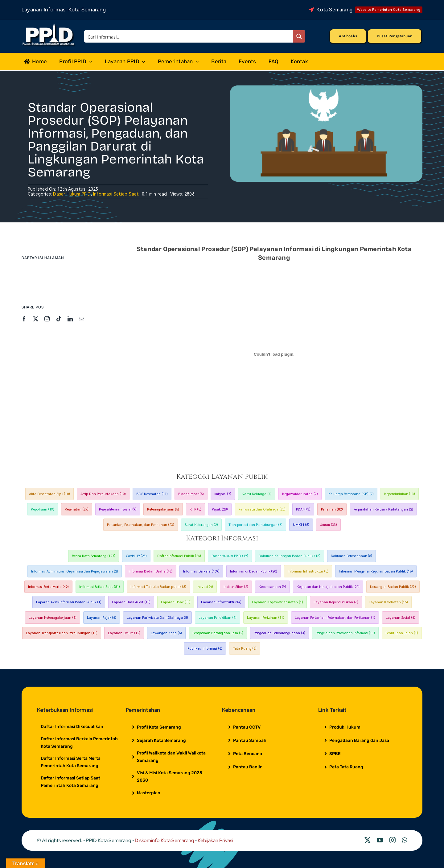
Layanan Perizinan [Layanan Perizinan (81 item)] (266, 618)
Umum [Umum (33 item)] (328, 525)
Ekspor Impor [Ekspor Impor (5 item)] (191, 494)
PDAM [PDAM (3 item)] (303, 509)
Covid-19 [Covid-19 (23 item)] (136, 556)
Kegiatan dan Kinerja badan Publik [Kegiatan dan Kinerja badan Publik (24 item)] (328, 587)
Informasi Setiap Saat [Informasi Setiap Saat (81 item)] (100, 587)
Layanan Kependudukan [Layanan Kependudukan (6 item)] (336, 602)
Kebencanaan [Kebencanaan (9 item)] (272, 587)
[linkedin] (70, 319)
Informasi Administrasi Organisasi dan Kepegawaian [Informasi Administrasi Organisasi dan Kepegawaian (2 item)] (75, 571)
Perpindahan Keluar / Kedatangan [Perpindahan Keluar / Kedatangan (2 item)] (383, 509)
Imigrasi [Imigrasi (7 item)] (223, 494)
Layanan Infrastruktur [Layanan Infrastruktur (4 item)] (221, 602)
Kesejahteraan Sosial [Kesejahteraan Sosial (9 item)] (118, 509)
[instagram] (47, 319)
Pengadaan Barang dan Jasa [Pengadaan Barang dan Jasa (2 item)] (218, 633)
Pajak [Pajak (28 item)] (220, 509)
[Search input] (189, 36)
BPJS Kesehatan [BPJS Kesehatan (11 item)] (152, 494)
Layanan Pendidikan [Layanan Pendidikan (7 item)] (218, 618)
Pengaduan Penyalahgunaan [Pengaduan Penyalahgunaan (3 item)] (280, 633)
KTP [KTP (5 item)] (195, 509)
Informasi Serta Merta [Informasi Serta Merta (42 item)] (48, 587)
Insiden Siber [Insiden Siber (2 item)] (236, 587)
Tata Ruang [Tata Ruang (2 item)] (245, 649)
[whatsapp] (404, 840)
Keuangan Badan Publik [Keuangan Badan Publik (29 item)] (393, 587)
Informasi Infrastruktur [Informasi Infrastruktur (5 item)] (308, 571)
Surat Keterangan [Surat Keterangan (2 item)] (201, 525)
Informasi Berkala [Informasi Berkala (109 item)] (201, 571)
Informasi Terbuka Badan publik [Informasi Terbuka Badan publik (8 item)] (158, 587)
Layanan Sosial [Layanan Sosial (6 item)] (401, 618)
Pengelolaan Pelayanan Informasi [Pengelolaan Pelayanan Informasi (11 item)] (345, 633)
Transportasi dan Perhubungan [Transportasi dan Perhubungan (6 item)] (256, 525)
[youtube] (380, 840)
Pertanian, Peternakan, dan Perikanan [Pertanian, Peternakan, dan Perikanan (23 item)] (141, 525)
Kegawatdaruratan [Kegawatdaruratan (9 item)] (300, 494)
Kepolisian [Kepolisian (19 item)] (43, 509)
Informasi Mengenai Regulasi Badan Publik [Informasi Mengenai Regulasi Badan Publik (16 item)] (376, 571)
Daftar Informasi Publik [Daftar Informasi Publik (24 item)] (179, 556)
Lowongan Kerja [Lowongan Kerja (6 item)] (166, 633)
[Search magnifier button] (299, 36)
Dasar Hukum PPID (72, 194)
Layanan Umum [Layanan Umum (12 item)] (124, 633)
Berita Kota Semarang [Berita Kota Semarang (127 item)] (94, 556)
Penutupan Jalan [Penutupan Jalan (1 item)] (402, 633)
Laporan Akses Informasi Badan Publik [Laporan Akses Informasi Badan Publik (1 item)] (69, 602)
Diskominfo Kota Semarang (164, 840)
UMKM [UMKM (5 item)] (301, 525)
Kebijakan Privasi (215, 840)
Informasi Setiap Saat (116, 194)
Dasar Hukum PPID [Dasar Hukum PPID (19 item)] (230, 556)
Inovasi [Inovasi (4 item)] (205, 587)
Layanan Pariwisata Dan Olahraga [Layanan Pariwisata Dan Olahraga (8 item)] (157, 618)
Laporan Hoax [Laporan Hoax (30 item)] (176, 602)
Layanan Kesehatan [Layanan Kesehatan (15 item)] (388, 602)
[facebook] (24, 319)
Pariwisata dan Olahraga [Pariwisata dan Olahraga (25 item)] (262, 509)
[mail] (82, 319)
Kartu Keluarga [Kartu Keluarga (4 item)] (257, 494)
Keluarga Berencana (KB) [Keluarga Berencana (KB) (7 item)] (351, 494)
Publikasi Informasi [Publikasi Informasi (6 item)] (205, 649)
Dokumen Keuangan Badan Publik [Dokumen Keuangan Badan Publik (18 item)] (290, 556)
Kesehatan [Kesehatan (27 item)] (77, 509)
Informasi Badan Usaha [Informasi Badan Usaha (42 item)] (151, 571)
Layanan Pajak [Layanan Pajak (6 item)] (102, 618)
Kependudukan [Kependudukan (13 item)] (400, 494)
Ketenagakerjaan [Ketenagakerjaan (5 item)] (163, 509)
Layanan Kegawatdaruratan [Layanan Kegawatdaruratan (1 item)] (277, 602)
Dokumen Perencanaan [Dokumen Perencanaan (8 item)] (352, 556)
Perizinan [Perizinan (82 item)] (332, 509)
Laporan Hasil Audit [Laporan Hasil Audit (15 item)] (131, 602)
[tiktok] (59, 319)
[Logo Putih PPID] (49, 25)
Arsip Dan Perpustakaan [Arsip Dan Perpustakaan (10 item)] (103, 494)
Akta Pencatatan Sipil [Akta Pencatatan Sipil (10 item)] (50, 494)
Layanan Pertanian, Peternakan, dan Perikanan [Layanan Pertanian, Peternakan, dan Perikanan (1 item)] (335, 618)
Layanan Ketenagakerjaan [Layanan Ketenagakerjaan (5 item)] (53, 618)
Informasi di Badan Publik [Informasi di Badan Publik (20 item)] (254, 571)
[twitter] (36, 319)
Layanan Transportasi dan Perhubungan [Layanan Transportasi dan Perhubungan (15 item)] (62, 633)
